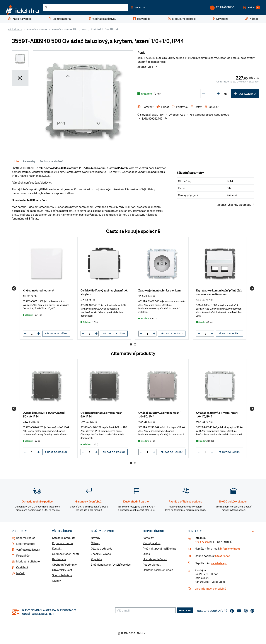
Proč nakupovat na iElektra (159, 550)
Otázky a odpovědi (102, 550)
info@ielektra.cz (230, 550)
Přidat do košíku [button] (56, 335)
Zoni (84, 30)
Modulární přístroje (28, 563)
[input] (32, 335)
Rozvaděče (23, 557)
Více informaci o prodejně (210, 590)
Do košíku (245, 95)
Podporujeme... (152, 566)
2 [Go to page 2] (135, 346)
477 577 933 (202, 543)
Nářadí (20, 575)
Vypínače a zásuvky (37, 30)
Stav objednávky (62, 577)
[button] (149, 8)
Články (56, 582)
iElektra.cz (17, 31)
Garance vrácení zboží (65, 555)
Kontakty (148, 539)
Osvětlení (22, 569)
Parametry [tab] (29, 163)
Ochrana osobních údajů (158, 571)
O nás (146, 555)
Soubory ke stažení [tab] (51, 163)
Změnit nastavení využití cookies (111, 566)
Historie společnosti (155, 561)
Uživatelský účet (62, 571)
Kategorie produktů (64, 539)
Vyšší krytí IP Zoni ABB (103, 30)
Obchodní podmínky (65, 566)
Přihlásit (185, 612)
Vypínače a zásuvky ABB (65, 30)
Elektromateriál (26, 545)
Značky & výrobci (101, 555)
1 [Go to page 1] (131, 346)
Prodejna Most (152, 545)
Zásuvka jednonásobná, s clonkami (160, 292)
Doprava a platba (62, 545)
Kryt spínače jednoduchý (38, 292)
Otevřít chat (222, 557)
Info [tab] (16, 163)
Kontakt (57, 550)
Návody (96, 539)
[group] (46, 290)
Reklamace (59, 561)
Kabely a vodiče (26, 539)
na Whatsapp (219, 565)
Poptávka (97, 561)
